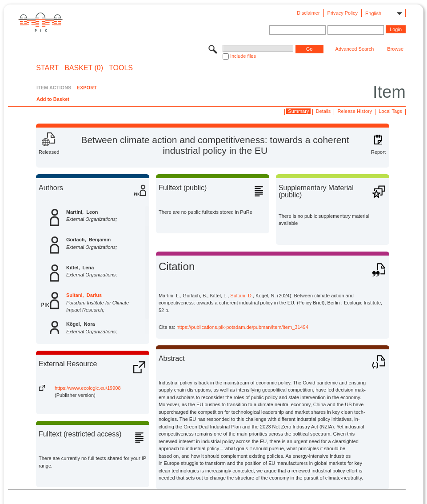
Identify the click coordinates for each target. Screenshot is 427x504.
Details (323, 111)
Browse (395, 49)
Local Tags (390, 111)
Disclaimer (308, 13)
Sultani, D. (241, 296)
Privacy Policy (343, 13)
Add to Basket (53, 99)
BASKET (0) (84, 68)
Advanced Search (355, 49)
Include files (243, 56)
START (47, 68)
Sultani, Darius (84, 295)
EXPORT (87, 88)
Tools (121, 68)
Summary (298, 111)
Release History (355, 111)
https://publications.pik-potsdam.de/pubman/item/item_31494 (242, 327)
